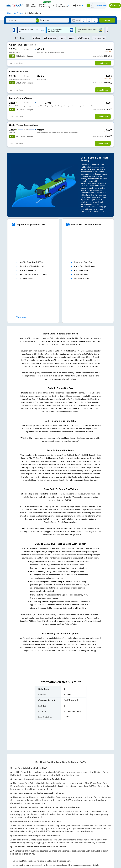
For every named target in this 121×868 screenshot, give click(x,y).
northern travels (82, 278)
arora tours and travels (85, 266)
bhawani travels (81, 274)
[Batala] (53, 20)
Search (107, 20)
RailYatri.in (71, 800)
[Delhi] (21, 20)
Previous (6, 30)
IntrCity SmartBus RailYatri (32, 262)
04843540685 (100, 5)
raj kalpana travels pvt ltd (32, 266)
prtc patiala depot (28, 270)
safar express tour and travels (33, 274)
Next (111, 30)
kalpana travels (26, 278)
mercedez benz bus (83, 262)
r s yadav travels (82, 270)
